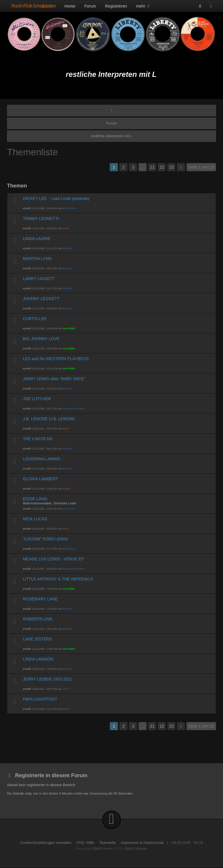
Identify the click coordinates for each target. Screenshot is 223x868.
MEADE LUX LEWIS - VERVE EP (54, 559)
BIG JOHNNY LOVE (41, 339)
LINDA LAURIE (37, 239)
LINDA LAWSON (38, 659)
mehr (143, 6)
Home (70, 6)
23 (172, 167)
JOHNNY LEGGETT (41, 299)
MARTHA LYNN (37, 259)
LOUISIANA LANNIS (42, 459)
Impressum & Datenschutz (142, 843)
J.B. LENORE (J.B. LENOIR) (49, 419)
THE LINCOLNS (38, 439)
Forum (90, 6)
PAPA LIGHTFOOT (40, 699)
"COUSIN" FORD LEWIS (45, 539)
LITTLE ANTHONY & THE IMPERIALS (58, 579)
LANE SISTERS (37, 639)
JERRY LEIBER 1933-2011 (48, 679)
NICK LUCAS (35, 519)
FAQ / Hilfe (85, 843)
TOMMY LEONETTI (41, 219)
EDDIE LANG (35, 499)
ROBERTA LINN (38, 619)
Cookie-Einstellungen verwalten (46, 843)
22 (162, 167)
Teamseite (107, 843)
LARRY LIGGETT (39, 279)
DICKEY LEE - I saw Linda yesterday (56, 198)
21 (152, 167)
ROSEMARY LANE (40, 599)
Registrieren (116, 6)
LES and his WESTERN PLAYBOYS (56, 359)
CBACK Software (136, 849)
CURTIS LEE (35, 319)
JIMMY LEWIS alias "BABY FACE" (54, 379)
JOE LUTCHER (37, 399)
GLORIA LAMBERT (41, 479)
